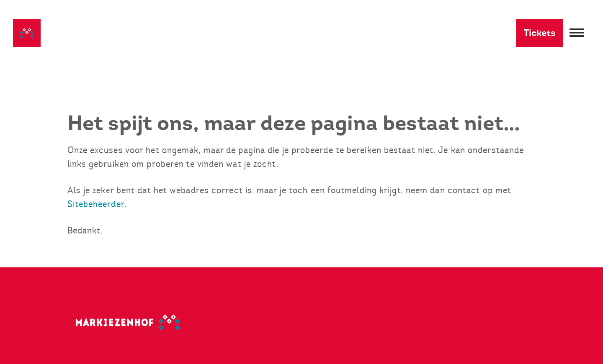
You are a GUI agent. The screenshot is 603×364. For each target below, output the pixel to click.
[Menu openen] (577, 33)
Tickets (540, 33)
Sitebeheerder (96, 204)
